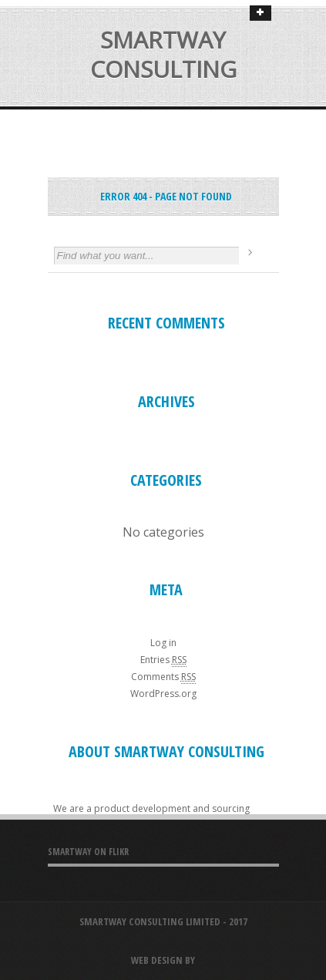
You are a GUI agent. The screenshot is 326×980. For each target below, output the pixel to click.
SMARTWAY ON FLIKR (88, 852)
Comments (163, 677)
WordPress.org (163, 694)
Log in (163, 643)
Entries (163, 660)
